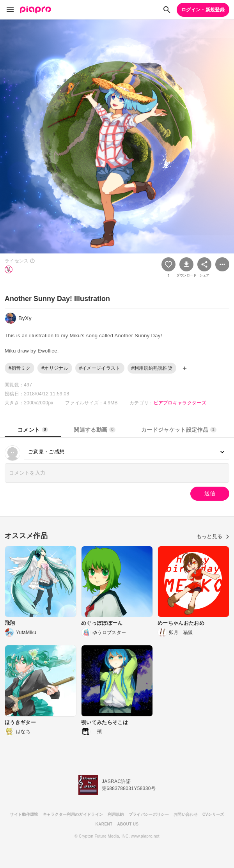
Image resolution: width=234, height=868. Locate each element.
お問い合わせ (186, 814)
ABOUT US (128, 824)
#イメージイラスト (100, 368)
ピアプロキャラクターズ (180, 403)
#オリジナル (55, 368)
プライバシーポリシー (149, 814)
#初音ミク (19, 368)
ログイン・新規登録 (203, 10)
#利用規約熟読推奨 (152, 368)
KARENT (104, 824)
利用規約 (116, 814)
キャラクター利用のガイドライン (73, 814)
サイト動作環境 (24, 814)
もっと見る (213, 536)
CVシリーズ (213, 814)
